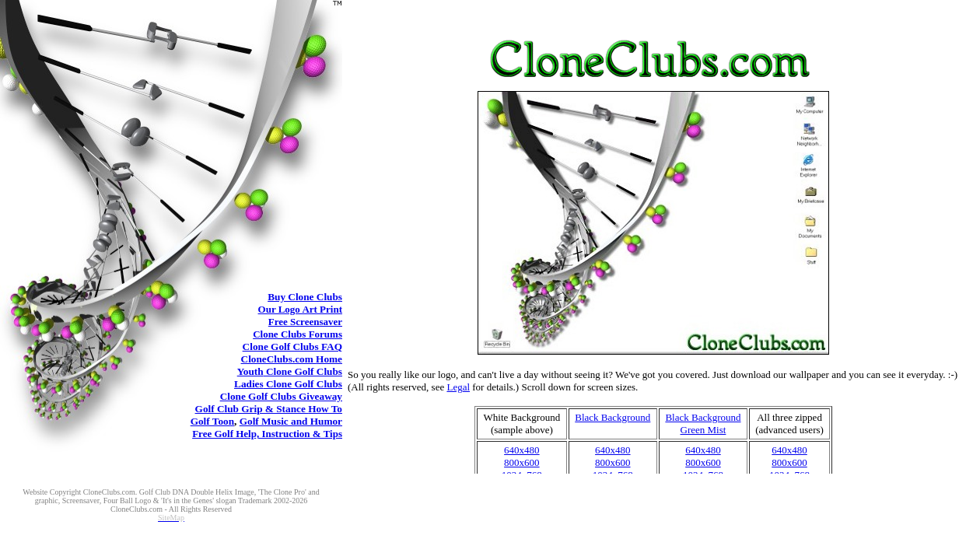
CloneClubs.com (292, 359)
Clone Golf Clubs (292, 346)
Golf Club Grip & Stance (269, 409)
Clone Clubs (305, 297)
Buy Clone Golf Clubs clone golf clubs (653, 275)
